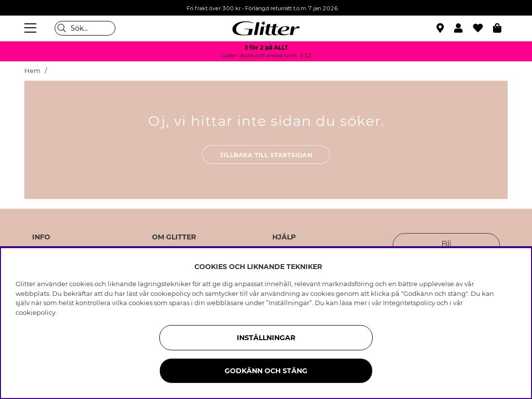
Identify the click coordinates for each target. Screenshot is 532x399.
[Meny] (32, 28)
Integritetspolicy (409, 303)
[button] (464, 28)
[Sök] (85, 28)
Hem (32, 71)
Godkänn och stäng (266, 371)
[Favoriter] (483, 28)
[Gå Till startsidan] (266, 28)
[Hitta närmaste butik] (441, 29)
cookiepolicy (36, 312)
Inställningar (266, 338)
